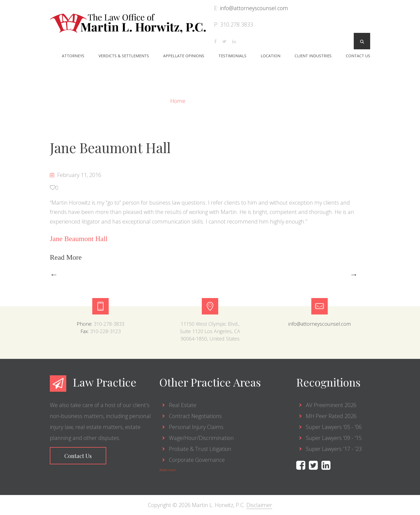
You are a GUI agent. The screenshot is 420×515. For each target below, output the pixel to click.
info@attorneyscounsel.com (254, 8)
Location (271, 56)
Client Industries (313, 56)
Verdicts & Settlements (124, 56)
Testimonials (232, 56)
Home (179, 101)
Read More (67, 257)
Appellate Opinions (184, 56)
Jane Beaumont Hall (110, 148)
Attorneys (73, 56)
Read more (167, 470)
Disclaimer (259, 505)
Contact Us (358, 56)
